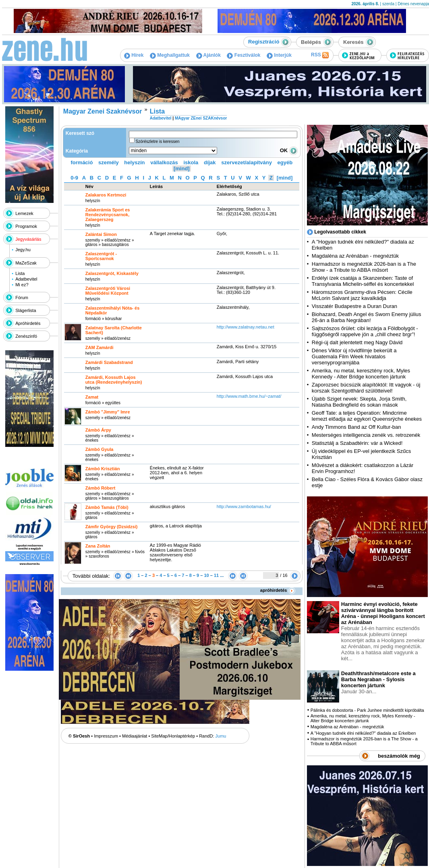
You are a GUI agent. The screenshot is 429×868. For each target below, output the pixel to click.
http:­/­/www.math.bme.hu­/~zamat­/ (249, 396)
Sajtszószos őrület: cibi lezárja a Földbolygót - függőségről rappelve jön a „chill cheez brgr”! (365, 331)
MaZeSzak (26, 263)
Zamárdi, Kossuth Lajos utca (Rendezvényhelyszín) (114, 380)
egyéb (285, 162)
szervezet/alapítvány (247, 162)
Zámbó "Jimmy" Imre (108, 412)
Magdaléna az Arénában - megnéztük (355, 256)
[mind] (182, 168)
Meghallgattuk (170, 55)
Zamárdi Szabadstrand (109, 362)
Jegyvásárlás (28, 239)
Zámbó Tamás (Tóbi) (107, 507)
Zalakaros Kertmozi (106, 195)
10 (206, 575)
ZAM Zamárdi (99, 347)
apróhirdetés (278, 590)
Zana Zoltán (98, 546)
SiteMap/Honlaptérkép (173, 736)
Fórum (22, 298)
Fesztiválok (244, 55)
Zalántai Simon (101, 234)
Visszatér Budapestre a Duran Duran (354, 306)
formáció (82, 162)
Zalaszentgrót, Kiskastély (112, 273)
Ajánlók (208, 55)
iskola (191, 162)
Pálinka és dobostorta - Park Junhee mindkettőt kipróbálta (367, 710)
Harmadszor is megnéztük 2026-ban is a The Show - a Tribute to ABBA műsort (364, 267)
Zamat (92, 397)
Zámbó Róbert (101, 488)
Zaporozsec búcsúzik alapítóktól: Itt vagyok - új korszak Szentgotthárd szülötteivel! (366, 388)
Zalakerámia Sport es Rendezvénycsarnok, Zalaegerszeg (108, 215)
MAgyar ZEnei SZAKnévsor (201, 118)
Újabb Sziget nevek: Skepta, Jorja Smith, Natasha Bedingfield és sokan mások (359, 402)
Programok (26, 226)
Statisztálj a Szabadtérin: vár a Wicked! (357, 443)
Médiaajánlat (135, 736)
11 (216, 575)
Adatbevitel (26, 279)
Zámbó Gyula (99, 449)
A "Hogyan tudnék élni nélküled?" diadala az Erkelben (363, 733)
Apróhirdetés (28, 323)
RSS (320, 55)
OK (289, 150)
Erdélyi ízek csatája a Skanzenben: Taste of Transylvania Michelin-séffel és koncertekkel (363, 281)
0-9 (74, 178)
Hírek (134, 55)
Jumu (221, 736)
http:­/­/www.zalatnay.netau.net (246, 327)
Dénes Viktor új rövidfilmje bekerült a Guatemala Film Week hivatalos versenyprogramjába (354, 356)
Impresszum (106, 736)
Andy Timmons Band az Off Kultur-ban (356, 427)
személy (109, 162)
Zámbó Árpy (98, 430)
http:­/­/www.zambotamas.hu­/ (244, 506)
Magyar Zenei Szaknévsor (103, 111)
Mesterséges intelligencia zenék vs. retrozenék (366, 435)
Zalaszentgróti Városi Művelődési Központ (108, 291)
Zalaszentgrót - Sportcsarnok (101, 256)
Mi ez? (22, 285)
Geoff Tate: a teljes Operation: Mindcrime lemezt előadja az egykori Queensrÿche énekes (367, 416)
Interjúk (279, 55)
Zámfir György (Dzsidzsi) (112, 527)
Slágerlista (26, 310)
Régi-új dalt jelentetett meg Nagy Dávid (357, 342)
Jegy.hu (23, 250)
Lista (20, 273)
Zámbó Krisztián (103, 469)
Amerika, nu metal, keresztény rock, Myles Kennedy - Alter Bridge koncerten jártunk (361, 374)
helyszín (134, 162)
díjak (210, 162)
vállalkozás (164, 162)
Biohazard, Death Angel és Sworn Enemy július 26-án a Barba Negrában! (367, 317)
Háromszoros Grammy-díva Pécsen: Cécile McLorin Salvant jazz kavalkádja (362, 295)
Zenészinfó (26, 336)
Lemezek (24, 213)
